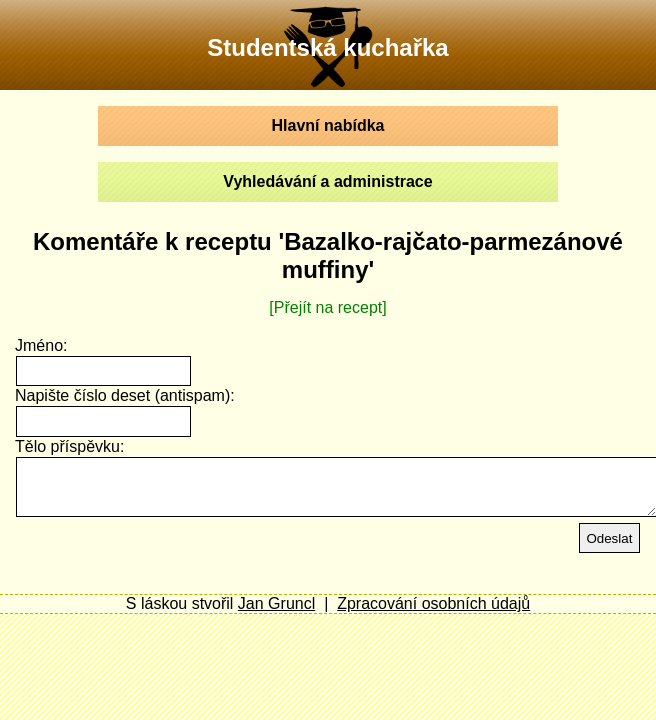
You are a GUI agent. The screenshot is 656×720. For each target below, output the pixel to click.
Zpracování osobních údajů (433, 603)
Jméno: (41, 345)
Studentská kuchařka (327, 47)
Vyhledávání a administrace (327, 181)
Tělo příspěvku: (69, 446)
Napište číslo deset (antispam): (125, 395)
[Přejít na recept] (327, 307)
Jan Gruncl (276, 603)
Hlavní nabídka (328, 125)
